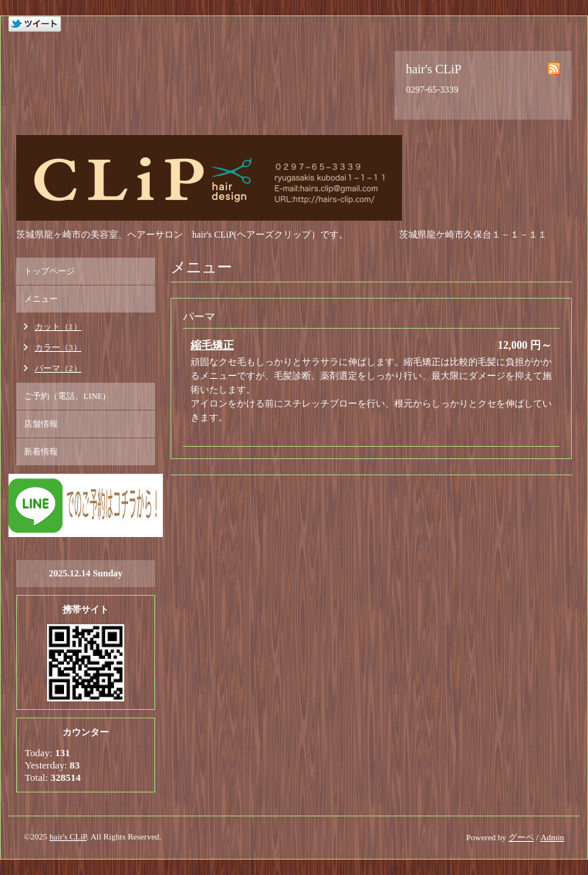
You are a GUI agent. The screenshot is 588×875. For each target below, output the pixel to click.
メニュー (41, 299)
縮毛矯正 (212, 345)
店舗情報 (41, 424)
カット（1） (58, 326)
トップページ (49, 271)
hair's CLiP (68, 836)
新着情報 (41, 451)
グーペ (521, 837)
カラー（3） (58, 347)
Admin (552, 837)
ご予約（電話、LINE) (65, 396)
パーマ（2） (58, 368)
